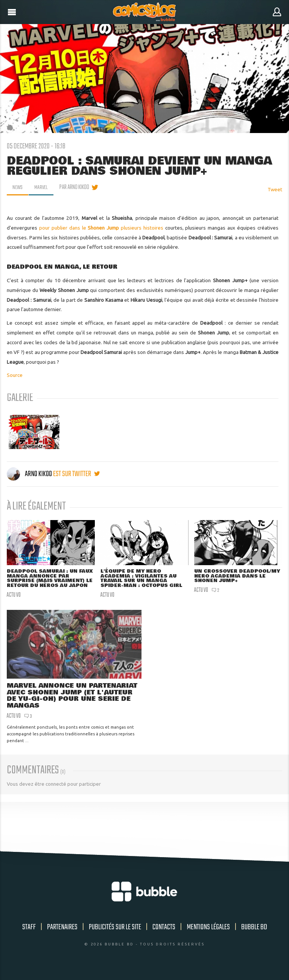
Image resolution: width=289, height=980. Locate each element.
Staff (29, 934)
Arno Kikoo (30, 474)
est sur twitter (76, 474)
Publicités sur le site (115, 934)
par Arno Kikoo (76, 188)
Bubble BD (254, 934)
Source (15, 375)
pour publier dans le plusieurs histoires (101, 228)
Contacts (164, 934)
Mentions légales (208, 934)
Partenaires (62, 934)
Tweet (275, 189)
